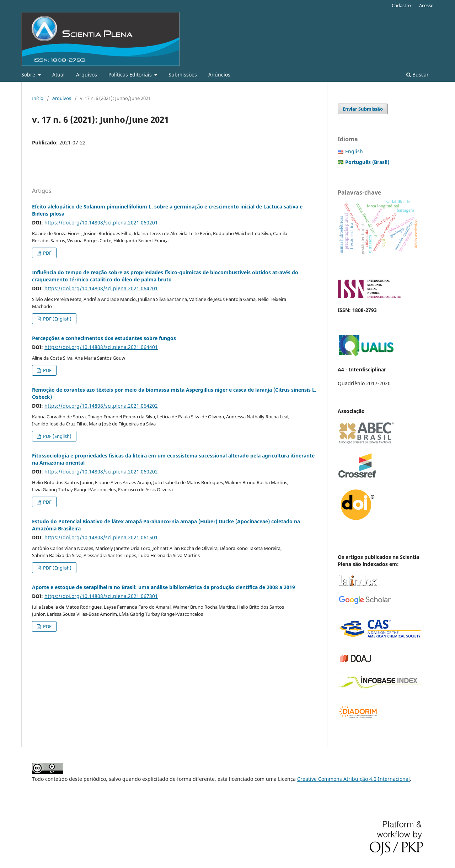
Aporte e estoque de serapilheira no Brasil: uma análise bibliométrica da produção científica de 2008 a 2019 (164, 587)
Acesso (426, 5)
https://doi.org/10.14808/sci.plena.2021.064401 (101, 347)
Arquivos (87, 75)
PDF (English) (57, 319)
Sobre (29, 75)
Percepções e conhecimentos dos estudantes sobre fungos (104, 338)
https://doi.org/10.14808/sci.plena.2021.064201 (101, 288)
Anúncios (219, 75)
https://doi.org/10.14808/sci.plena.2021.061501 (101, 537)
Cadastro (401, 5)
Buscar (417, 75)
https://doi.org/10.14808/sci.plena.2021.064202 (101, 406)
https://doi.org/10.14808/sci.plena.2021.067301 (101, 596)
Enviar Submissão (363, 109)
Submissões (183, 75)
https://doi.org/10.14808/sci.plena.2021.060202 (101, 472)
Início (38, 98)
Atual (58, 75)
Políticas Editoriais (131, 75)
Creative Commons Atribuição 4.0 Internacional (354, 779)
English (354, 151)
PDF (47, 253)
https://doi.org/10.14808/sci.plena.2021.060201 (101, 223)
